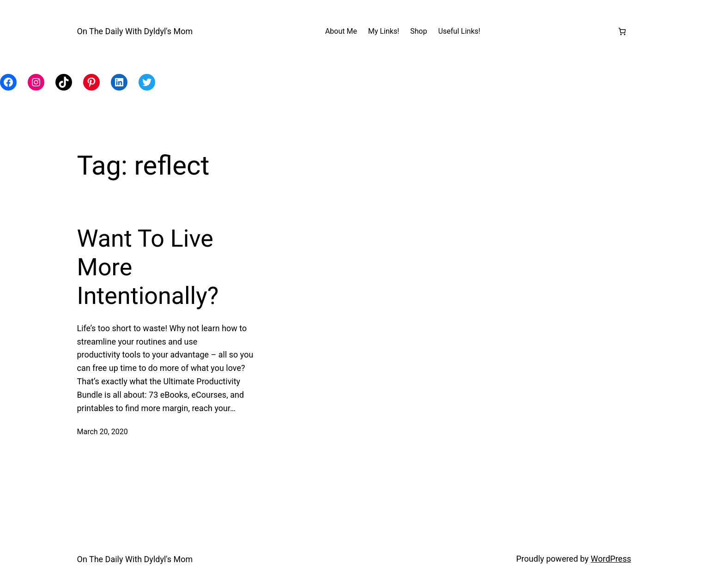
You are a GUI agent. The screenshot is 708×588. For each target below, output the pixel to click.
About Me (341, 31)
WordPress (611, 559)
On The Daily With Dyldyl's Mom (135, 31)
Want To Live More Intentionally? (148, 267)
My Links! (384, 31)
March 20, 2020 (103, 432)
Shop (418, 31)
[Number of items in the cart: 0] (622, 31)
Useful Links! (459, 31)
